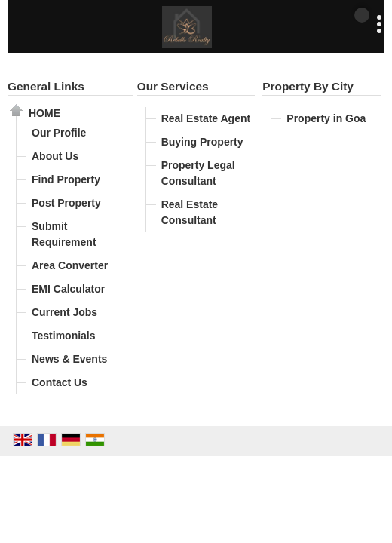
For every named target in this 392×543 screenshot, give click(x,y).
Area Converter (70, 265)
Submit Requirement (64, 234)
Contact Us (60, 382)
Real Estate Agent (206, 118)
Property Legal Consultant (198, 173)
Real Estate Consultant (190, 212)
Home (44, 113)
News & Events (69, 359)
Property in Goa (326, 118)
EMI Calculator (68, 289)
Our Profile (59, 133)
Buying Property (202, 142)
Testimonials (64, 336)
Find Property (66, 179)
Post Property (66, 203)
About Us (55, 156)
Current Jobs (64, 312)
